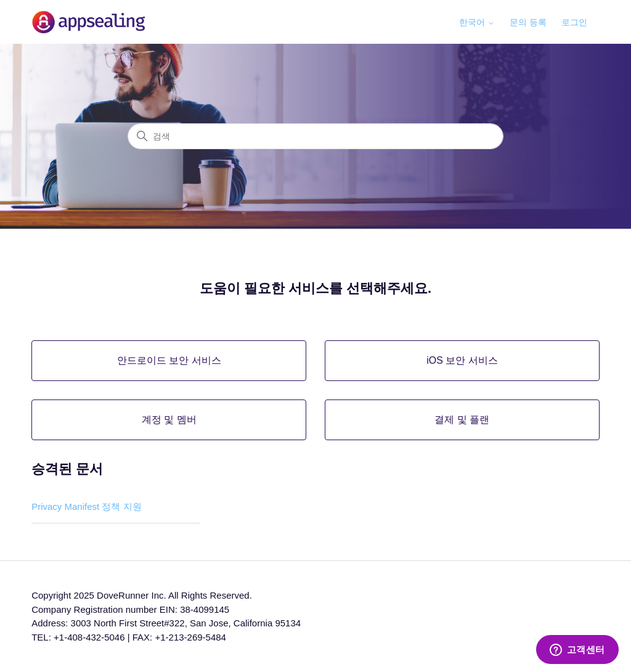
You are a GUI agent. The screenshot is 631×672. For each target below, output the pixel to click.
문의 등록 (528, 22)
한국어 (477, 22)
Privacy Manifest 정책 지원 (86, 506)
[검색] (315, 136)
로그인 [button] (574, 22)
